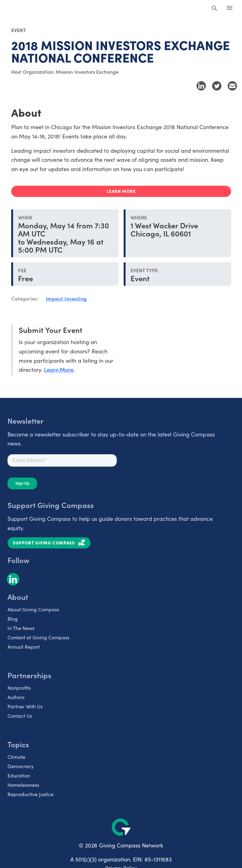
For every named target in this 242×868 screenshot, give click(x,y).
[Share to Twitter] (217, 86)
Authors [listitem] (16, 697)
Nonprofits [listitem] (19, 688)
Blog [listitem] (13, 618)
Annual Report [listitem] (24, 646)
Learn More (59, 369)
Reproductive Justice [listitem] (31, 794)
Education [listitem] (19, 775)
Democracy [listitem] (21, 766)
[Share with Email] (232, 86)
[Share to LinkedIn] (201, 86)
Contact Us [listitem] (20, 716)
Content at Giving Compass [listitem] (38, 637)
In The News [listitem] (21, 628)
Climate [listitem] (16, 757)
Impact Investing (66, 298)
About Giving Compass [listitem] (33, 609)
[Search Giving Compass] (215, 9)
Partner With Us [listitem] (25, 706)
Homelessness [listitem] (23, 785)
